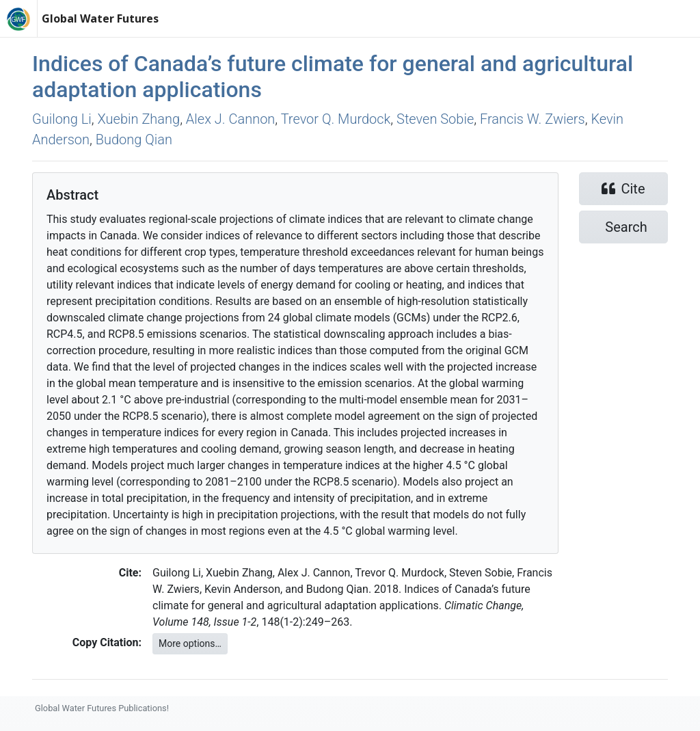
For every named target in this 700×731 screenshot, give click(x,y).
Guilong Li (62, 119)
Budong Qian (134, 139)
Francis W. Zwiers (533, 119)
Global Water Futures (100, 18)
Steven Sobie (435, 119)
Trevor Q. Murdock (336, 119)
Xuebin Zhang (139, 119)
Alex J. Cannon (230, 119)
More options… (190, 643)
